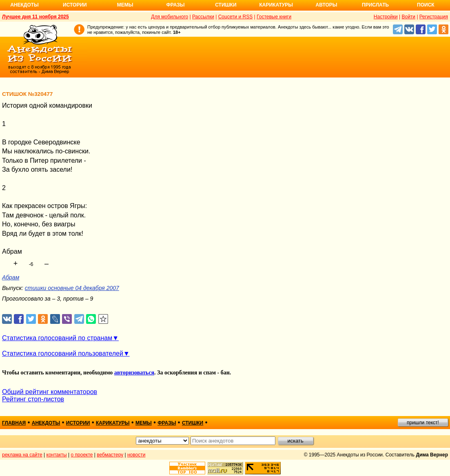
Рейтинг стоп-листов (33, 399)
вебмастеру (110, 455)
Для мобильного (170, 17)
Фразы (175, 5)
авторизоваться (134, 373)
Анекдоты (24, 5)
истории (78, 423)
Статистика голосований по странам (57, 338)
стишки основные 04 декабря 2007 (72, 288)
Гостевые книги (274, 17)
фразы (167, 423)
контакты (57, 455)
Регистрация (434, 17)
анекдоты (46, 423)
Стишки (226, 5)
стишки (193, 423)
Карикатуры (276, 5)
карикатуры (113, 423)
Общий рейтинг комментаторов (50, 392)
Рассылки (203, 17)
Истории (75, 5)
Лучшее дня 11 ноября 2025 (35, 17)
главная (14, 423)
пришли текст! (423, 423)
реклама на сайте (22, 455)
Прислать (375, 5)
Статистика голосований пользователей (63, 353)
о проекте (82, 455)
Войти (408, 17)
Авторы (327, 5)
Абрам (11, 277)
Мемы (125, 5)
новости (136, 455)
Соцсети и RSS (236, 17)
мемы (144, 423)
